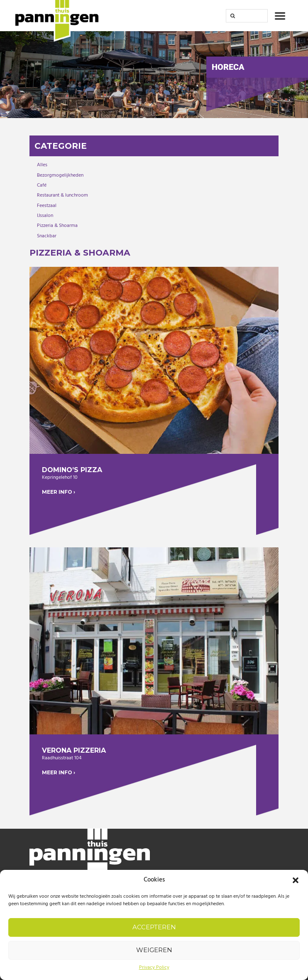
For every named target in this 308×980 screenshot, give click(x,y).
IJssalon (45, 216)
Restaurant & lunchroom (62, 195)
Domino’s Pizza (72, 470)
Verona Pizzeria (74, 750)
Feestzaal (47, 206)
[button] (296, 880)
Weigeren (154, 950)
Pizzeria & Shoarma (57, 226)
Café (42, 185)
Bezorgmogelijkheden (60, 175)
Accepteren (154, 927)
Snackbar (47, 236)
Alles (42, 165)
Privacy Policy (154, 968)
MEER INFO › (59, 492)
